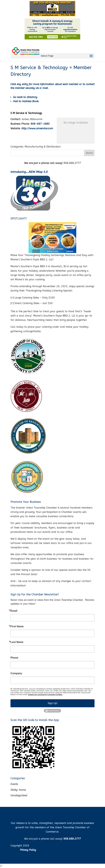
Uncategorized (19, 795)
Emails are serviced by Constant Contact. (45, 694)
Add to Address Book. (26, 101)
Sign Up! (52, 703)
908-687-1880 (40, 124)
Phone (14, 658)
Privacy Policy (28, 850)
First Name (17, 626)
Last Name (17, 642)
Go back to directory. (25, 97)
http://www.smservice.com (37, 128)
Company (16, 673)
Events (14, 784)
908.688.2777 (72, 163)
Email (14, 611)
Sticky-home (18, 790)
